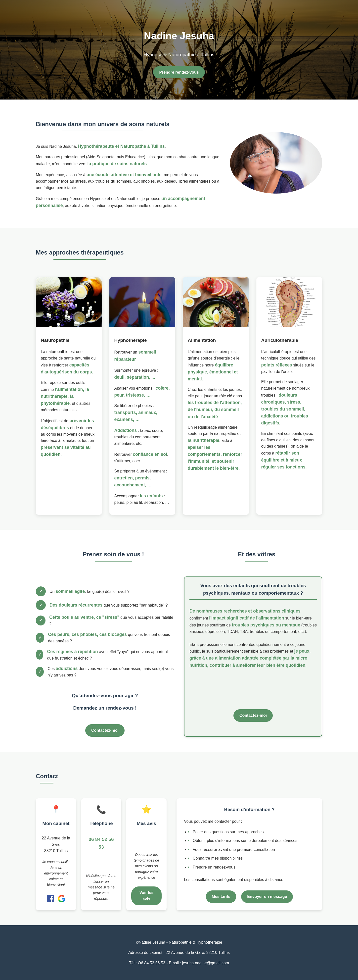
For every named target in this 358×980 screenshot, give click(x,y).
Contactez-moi (105, 730)
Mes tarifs (221, 897)
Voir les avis (147, 896)
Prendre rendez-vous (179, 72)
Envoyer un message (267, 897)
